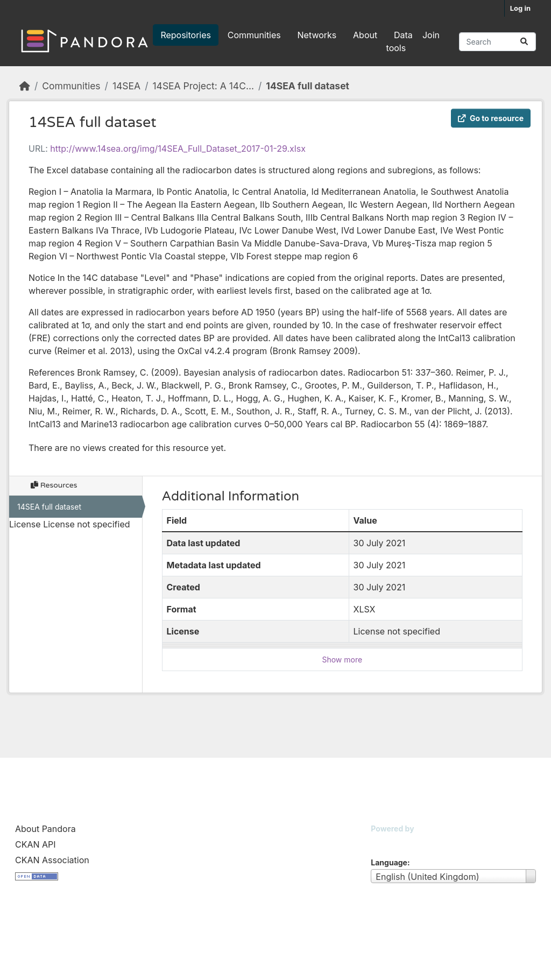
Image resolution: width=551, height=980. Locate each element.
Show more (342, 660)
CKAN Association (52, 860)
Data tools (400, 41)
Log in (520, 8)
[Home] (25, 86)
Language (389, 862)
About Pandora (45, 829)
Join (431, 35)
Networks (317, 35)
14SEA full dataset (308, 86)
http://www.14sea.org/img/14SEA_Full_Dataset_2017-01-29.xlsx (178, 149)
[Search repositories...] (497, 42)
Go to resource (491, 118)
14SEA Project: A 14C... (203, 86)
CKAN (389, 842)
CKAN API (36, 844)
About (365, 35)
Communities (254, 35)
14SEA (126, 86)
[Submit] (524, 42)
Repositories (186, 35)
